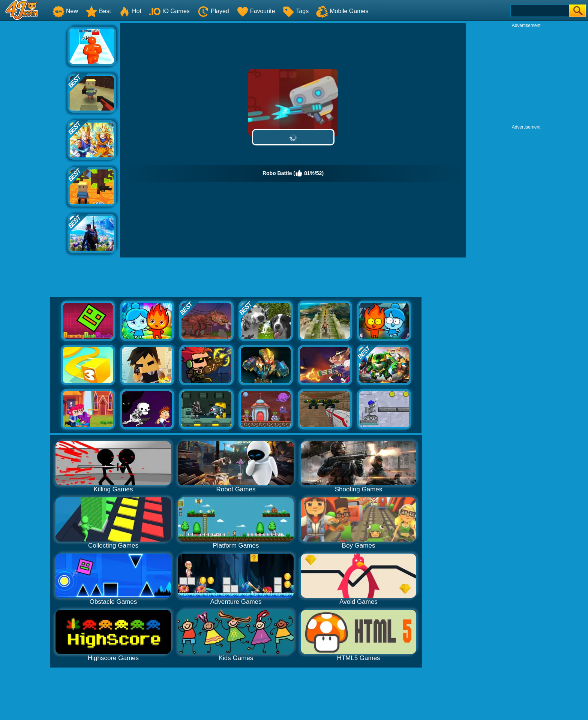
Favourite (256, 11)
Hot (130, 11)
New (65, 11)
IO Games (169, 11)
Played (213, 11)
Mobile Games (342, 11)
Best (98, 11)
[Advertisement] (34, 135)
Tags (295, 11)
